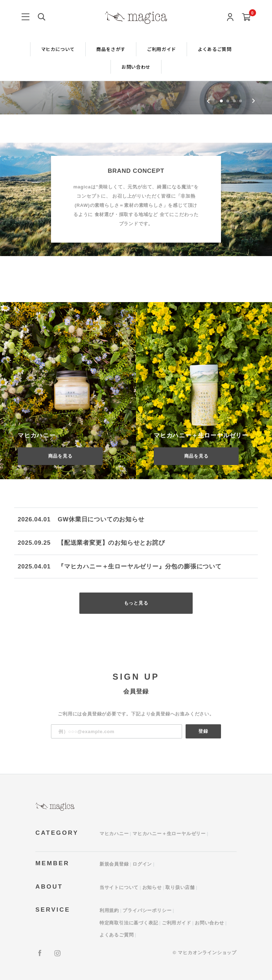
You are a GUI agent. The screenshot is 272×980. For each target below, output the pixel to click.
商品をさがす (111, 49)
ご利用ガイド (161, 49)
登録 (203, 731)
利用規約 (109, 910)
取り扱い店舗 (180, 887)
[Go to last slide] (208, 101)
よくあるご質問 (215, 49)
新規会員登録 (114, 864)
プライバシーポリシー (147, 910)
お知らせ (152, 887)
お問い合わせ (136, 67)
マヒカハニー (114, 834)
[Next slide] (253, 101)
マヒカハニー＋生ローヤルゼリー (169, 834)
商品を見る (60, 456)
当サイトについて (119, 887)
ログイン (142, 864)
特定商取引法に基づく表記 (129, 923)
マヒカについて (58, 49)
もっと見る (136, 603)
